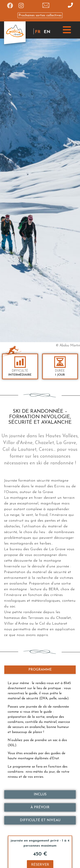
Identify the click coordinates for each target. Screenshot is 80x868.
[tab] (40, 670)
